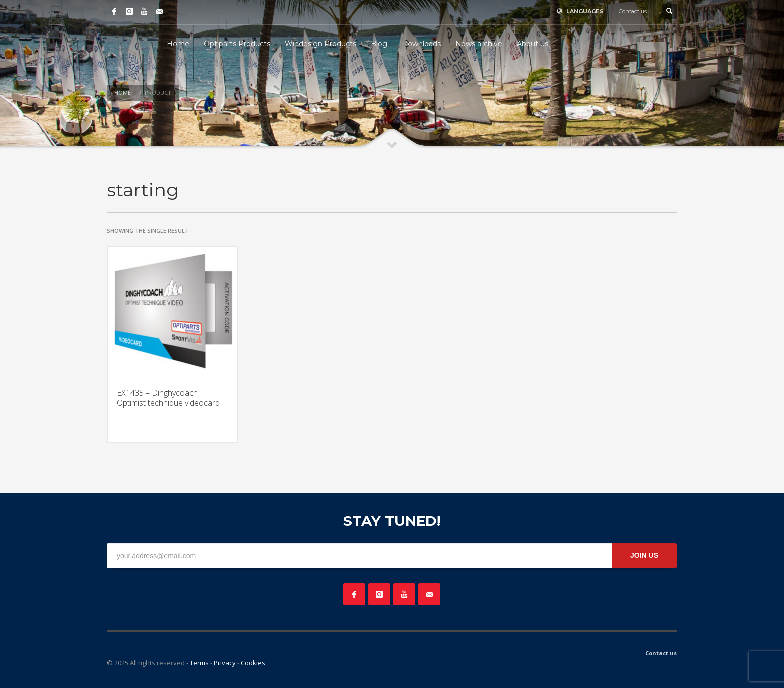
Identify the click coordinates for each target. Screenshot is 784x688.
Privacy (225, 663)
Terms (199, 663)
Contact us (633, 11)
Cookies (253, 663)
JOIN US (644, 555)
